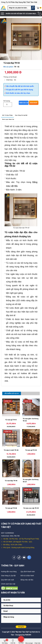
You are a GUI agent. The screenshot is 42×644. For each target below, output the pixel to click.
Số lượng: (7, 101)
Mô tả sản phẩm (7, 115)
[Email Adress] (21, 600)
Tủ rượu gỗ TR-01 (11, 420)
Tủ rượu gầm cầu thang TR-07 (31, 481)
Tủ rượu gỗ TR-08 (11, 508)
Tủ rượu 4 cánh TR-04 (11, 450)
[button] (33, 8)
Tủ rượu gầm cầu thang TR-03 (31, 420)
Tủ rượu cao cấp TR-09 (31, 508)
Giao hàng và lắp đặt (21, 115)
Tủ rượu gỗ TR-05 (31, 450)
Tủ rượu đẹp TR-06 (11, 481)
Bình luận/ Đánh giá (8, 119)
